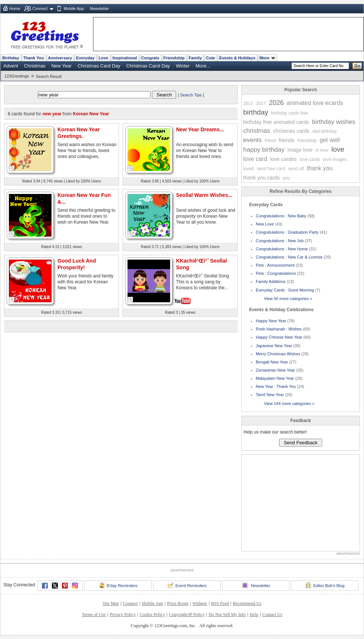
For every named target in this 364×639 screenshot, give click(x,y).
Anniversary (60, 58)
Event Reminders (187, 585)
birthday (256, 112)
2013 (248, 103)
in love (322, 150)
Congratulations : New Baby (281, 216)
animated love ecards (315, 103)
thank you (320, 168)
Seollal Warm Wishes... (204, 195)
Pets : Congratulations (276, 273)
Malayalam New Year (275, 378)
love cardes (284, 159)
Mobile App (74, 9)
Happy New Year (271, 321)
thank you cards (262, 178)
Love (103, 58)
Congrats (150, 58)
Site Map (111, 603)
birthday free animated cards (276, 122)
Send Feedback (300, 443)
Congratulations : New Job (280, 241)
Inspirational (125, 58)
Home (15, 9)
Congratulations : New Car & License (289, 257)
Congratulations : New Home (282, 249)
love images (335, 159)
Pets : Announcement (275, 265)
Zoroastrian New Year (275, 370)
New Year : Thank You (276, 386)
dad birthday (325, 131)
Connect (40, 9)
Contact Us (272, 615)
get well (330, 140)
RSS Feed (220, 603)
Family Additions (271, 281)
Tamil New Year (270, 395)
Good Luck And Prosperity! (77, 264)
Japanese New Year (274, 346)
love (338, 149)
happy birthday (264, 150)
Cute (210, 58)
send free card (271, 169)
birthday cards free (290, 113)
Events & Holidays (237, 58)
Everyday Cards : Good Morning (285, 290)
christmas (257, 131)
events (252, 140)
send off (296, 169)
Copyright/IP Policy (187, 615)
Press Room (178, 603)
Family (195, 58)
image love (300, 150)
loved (249, 169)
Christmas (35, 66)
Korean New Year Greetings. (79, 133)
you (286, 178)
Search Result (49, 76)
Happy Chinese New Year (279, 337)
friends (287, 140)
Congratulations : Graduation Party (287, 232)
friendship (307, 141)
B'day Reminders (118, 585)
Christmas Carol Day (148, 66)
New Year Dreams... (200, 129)
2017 (261, 103)
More (267, 58)
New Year (61, 66)
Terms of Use (94, 615)
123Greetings (17, 76)
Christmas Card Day (99, 66)
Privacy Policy (123, 615)
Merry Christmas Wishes (278, 354)
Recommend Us (247, 603)
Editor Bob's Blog (325, 585)
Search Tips (191, 95)
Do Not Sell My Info (227, 615)
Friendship (174, 58)
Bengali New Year (272, 362)
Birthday (11, 58)
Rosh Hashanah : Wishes (279, 329)
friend (270, 141)
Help (254, 615)
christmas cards (291, 131)
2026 (276, 103)
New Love (265, 224)
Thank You (33, 58)
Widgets (200, 603)
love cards (310, 159)
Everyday (85, 58)
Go (357, 66)
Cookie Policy (152, 615)
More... (203, 66)
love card (255, 159)
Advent (11, 66)
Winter (183, 66)
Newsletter (99, 9)
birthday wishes (333, 122)
